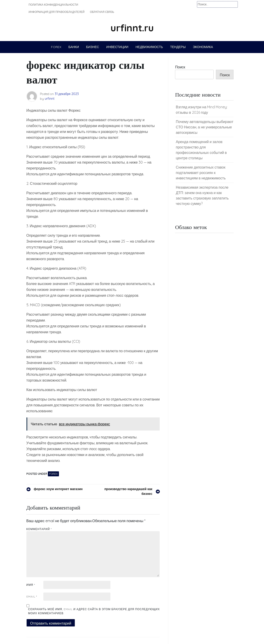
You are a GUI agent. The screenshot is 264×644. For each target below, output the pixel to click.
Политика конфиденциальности (53, 5)
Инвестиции (117, 47)
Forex (56, 47)
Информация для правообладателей (57, 12)
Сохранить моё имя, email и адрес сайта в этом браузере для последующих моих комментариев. (94, 611)
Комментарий (39, 529)
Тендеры (178, 47)
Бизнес (92, 47)
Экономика (203, 47)
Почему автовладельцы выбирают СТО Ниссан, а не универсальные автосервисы (204, 127)
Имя (31, 585)
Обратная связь (102, 12)
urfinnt (50, 99)
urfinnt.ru (132, 28)
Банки (74, 47)
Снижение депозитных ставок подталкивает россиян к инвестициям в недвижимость (201, 173)
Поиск (180, 67)
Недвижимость (149, 47)
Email (32, 597)
